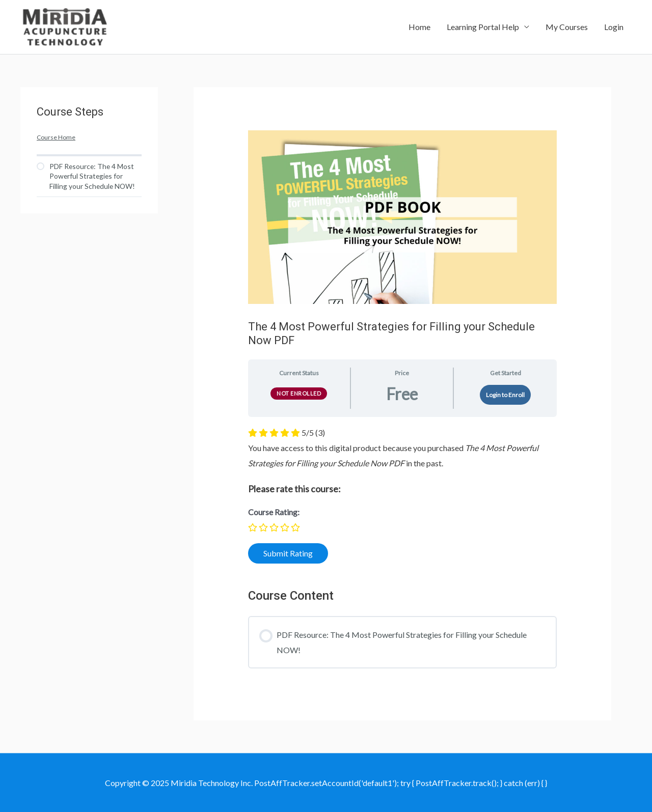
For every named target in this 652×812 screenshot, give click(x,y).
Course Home (56, 137)
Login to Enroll (505, 395)
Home (419, 27)
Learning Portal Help (483, 27)
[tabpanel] (403, 498)
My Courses (567, 27)
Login (614, 27)
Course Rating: (274, 512)
